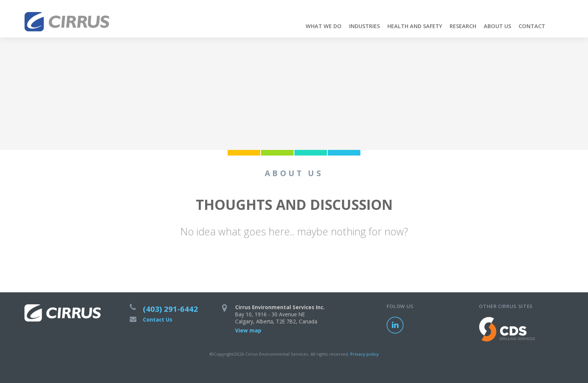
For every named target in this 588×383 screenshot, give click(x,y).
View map (248, 330)
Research (463, 26)
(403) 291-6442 (170, 309)
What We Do (324, 26)
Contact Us (157, 319)
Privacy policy (364, 354)
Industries (364, 26)
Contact (532, 26)
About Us (497, 26)
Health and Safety (415, 26)
